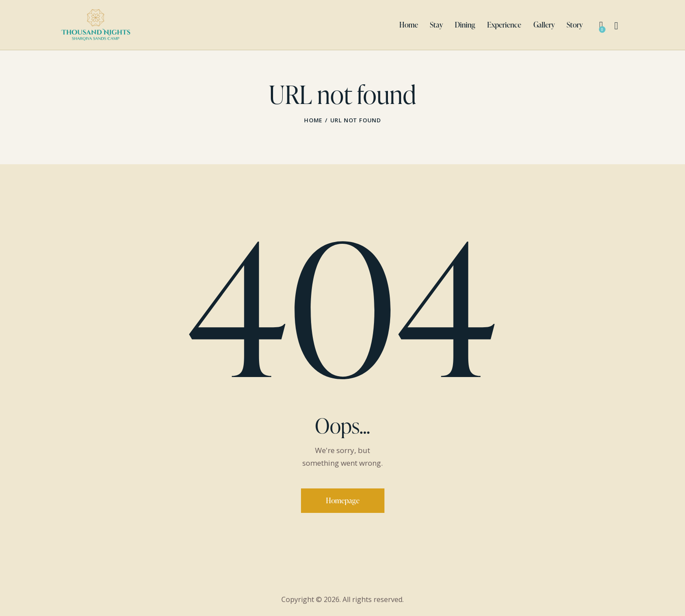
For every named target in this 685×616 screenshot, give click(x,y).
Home (313, 120)
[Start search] (616, 26)
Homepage (343, 500)
